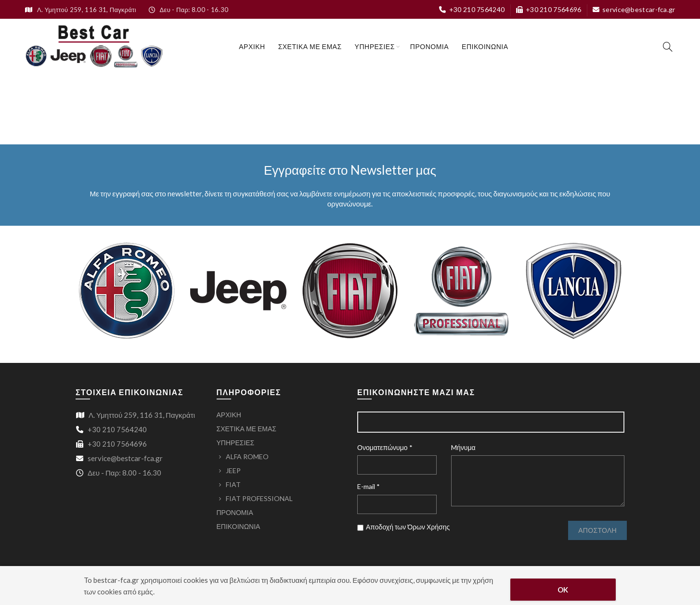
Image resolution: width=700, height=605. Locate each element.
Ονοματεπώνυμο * (385, 447)
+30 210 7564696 (549, 9)
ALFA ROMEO (247, 457)
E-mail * (369, 486)
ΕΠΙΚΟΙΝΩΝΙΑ (485, 46)
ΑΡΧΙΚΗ (252, 46)
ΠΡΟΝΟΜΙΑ (429, 46)
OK (563, 590)
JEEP (233, 470)
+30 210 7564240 (472, 9)
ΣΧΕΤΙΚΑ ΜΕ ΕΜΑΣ (310, 46)
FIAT (233, 484)
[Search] (668, 47)
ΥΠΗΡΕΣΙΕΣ (375, 46)
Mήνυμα (463, 447)
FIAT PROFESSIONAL (259, 498)
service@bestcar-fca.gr (634, 9)
